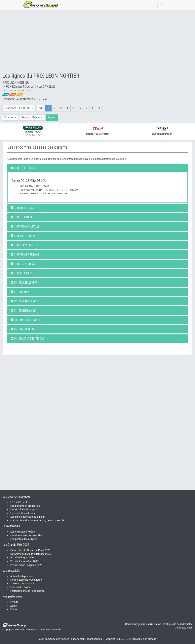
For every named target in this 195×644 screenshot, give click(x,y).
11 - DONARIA (20, 292)
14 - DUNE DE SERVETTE (26, 320)
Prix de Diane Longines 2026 (26, 565)
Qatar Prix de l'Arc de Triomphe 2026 (31, 554)
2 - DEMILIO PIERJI (22, 208)
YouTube (15, 583)
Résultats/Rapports (32, 117)
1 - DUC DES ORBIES (23, 168)
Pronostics (10, 117)
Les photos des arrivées (24, 539)
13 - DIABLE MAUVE (23, 311)
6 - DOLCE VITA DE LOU (25, 245)
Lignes (52, 117)
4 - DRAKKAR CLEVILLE (25, 227)
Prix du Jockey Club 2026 (24, 561)
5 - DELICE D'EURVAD (24, 236)
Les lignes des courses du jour (27, 517)
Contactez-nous (184, 628)
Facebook (16, 587)
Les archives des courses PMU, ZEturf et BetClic (38, 521)
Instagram (28, 583)
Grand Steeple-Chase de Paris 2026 (30, 550)
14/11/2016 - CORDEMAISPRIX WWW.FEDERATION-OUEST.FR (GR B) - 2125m (49, 190)
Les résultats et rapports (24, 509)
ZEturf (14, 606)
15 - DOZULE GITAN (23, 329)
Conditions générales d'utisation (143, 624)
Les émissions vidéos (23, 532)
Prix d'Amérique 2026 (22, 557)
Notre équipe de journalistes (26, 580)
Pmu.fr (14, 602)
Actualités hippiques (22, 576)
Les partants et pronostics (25, 506)
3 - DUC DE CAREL (22, 217)
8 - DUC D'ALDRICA (23, 264)
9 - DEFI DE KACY (21, 273)
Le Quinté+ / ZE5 (20, 502)
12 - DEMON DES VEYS (25, 301)
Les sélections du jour (23, 513)
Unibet (14, 609)
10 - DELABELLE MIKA (24, 283)
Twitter (27, 587)
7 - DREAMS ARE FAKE (25, 255)
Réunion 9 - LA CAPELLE (19, 108)
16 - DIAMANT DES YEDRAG (28, 339)
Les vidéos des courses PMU (27, 535)
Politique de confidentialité (178, 624)
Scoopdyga (38, 591)
